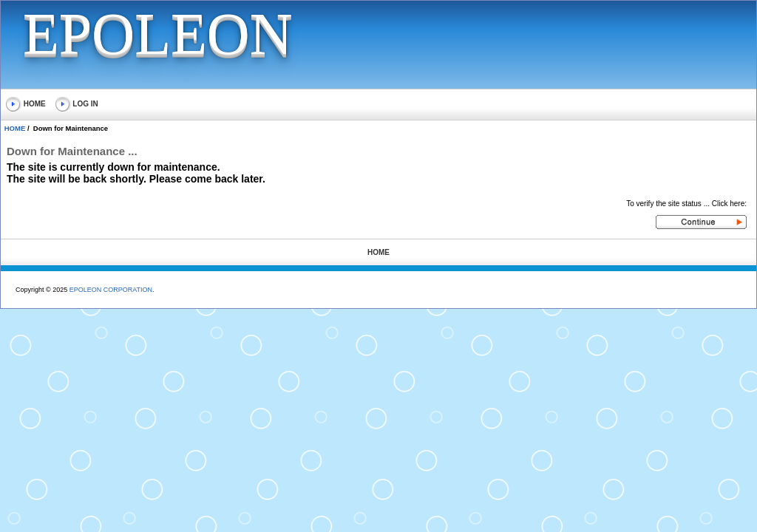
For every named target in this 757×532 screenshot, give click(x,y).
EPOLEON (157, 34)
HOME (26, 104)
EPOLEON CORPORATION (111, 290)
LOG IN (77, 104)
